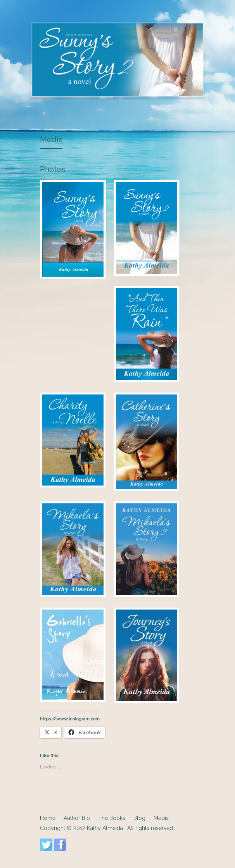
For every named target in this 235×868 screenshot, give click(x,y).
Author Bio (77, 818)
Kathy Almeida (106, 828)
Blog (139, 818)
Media (51, 139)
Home (48, 818)
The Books (112, 818)
